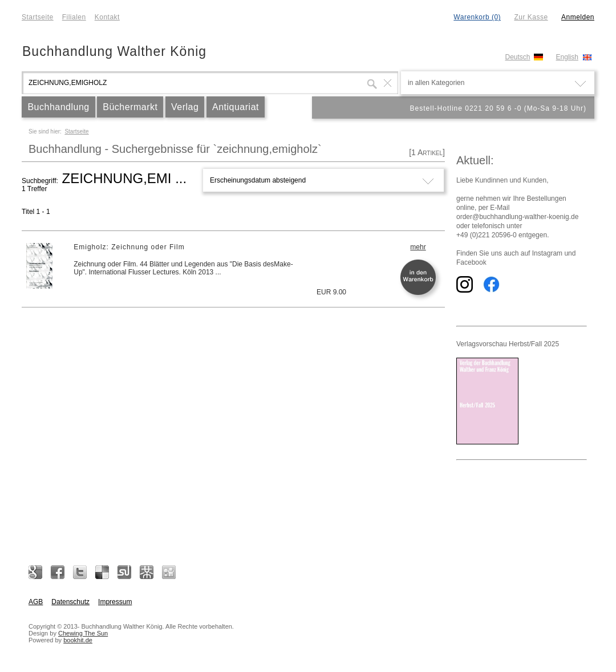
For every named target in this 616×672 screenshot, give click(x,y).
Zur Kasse (531, 17)
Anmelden (578, 17)
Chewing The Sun (83, 633)
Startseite (38, 17)
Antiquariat (236, 107)
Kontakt (107, 17)
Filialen (74, 17)
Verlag (185, 107)
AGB (36, 602)
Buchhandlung (58, 107)
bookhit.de (78, 640)
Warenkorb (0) (477, 17)
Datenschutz (70, 602)
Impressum (115, 602)
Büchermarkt (130, 107)
